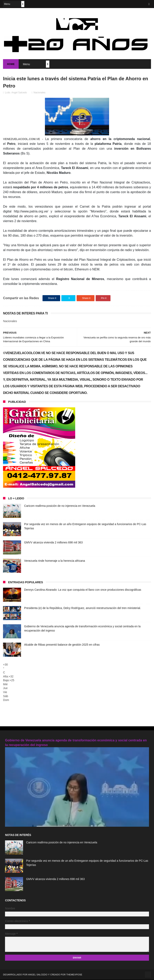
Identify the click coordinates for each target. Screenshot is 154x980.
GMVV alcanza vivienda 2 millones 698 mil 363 (53, 543)
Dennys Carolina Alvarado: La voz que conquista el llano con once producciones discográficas (83, 590)
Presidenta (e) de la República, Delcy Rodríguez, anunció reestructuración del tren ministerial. (82, 608)
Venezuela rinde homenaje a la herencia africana (55, 561)
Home (11, 64)
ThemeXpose (74, 975)
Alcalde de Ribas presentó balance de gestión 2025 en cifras (62, 645)
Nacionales (39, 93)
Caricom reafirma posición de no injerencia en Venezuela (60, 506)
